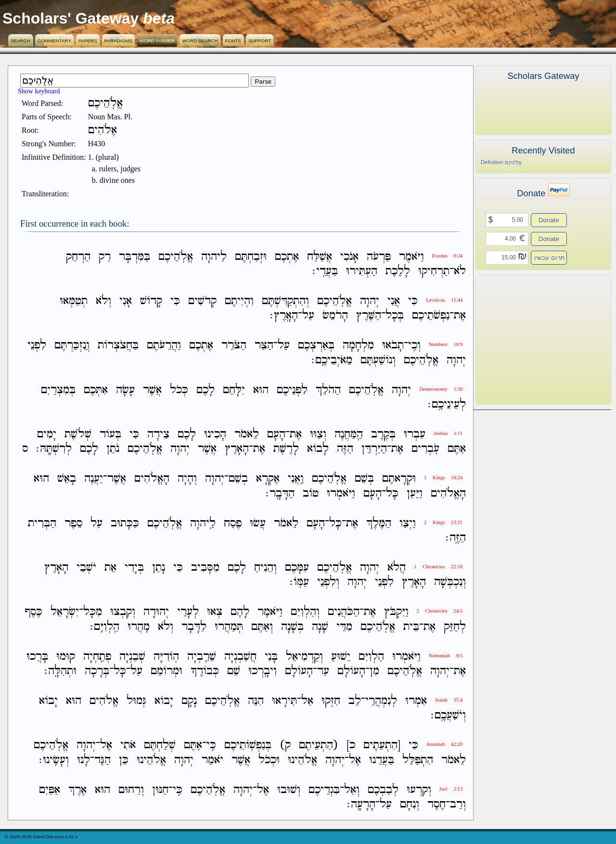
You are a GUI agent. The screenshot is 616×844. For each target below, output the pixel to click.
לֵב (355, 701)
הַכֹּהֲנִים (344, 612)
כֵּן (124, 760)
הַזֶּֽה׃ (456, 538)
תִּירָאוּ (284, 701)
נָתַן (159, 568)
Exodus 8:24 (448, 256)
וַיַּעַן (415, 493)
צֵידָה (158, 434)
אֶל (106, 746)
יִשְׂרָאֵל (65, 612)
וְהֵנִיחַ (265, 568)
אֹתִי (128, 746)
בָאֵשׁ (67, 479)
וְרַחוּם (131, 790)
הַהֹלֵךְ (328, 390)
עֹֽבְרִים (425, 449)
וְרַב (458, 804)
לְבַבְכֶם (383, 790)
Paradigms (118, 41)
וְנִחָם (410, 804)
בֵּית (411, 627)
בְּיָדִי (134, 568)
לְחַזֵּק (455, 627)
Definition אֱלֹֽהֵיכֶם (501, 162)
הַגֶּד (103, 760)
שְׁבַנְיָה (132, 657)
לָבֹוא (318, 449)
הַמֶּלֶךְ (379, 523)
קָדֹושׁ (151, 301)
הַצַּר (264, 346)
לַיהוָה (214, 257)
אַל (307, 701)
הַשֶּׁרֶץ (369, 315)
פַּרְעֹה (379, 257)
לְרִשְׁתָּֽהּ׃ (54, 449)
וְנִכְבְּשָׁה (450, 582)
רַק (105, 257)
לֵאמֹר (247, 434)
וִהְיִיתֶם (239, 301)
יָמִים (47, 434)
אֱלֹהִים (104, 701)
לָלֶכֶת (398, 271)
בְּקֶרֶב (383, 434)
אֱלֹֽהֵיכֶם (176, 257)
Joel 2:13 (451, 789)
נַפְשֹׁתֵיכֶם (431, 315)
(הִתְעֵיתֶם (319, 746)
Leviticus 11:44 (444, 300)
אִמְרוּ (416, 701)
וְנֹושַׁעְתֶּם (378, 360)
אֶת (460, 315)
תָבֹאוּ (393, 346)
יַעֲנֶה (94, 479)
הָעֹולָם (351, 671)
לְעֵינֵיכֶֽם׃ (447, 404)
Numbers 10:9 (446, 344)
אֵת (110, 568)
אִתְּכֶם (96, 390)
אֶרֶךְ (77, 790)
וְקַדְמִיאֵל (304, 657)
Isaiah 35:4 (449, 700)
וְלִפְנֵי (328, 582)
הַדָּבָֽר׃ (280, 493)
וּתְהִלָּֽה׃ (60, 671)
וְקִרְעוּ (419, 790)
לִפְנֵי (37, 346)
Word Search (200, 41)
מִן (374, 671)
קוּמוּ (66, 657)
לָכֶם (205, 390)
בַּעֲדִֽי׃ (325, 271)
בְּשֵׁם (364, 479)
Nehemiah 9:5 (446, 656)
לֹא (460, 271)
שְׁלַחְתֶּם (160, 746)
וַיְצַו (408, 523)
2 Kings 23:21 (443, 522)
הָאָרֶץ (237, 449)
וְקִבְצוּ (123, 612)
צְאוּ (215, 612)
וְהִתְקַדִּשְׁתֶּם (285, 301)
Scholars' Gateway (71, 18)
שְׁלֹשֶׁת (78, 434)
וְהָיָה (187, 479)
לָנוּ (83, 760)
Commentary (54, 41)
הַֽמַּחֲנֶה (349, 434)
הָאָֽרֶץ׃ (284, 315)
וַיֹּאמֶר (411, 257)
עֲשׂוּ (258, 523)
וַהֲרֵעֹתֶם (164, 346)
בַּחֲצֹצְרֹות (118, 346)
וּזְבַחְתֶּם (251, 257)
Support (260, 41)
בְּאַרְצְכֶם (316, 346)
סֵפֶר (73, 523)
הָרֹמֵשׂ (335, 315)
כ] (351, 746)
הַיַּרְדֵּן (374, 449)
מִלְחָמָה (358, 346)
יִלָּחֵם (234, 390)
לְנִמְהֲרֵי (381, 701)
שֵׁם (234, 671)
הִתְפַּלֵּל (418, 760)
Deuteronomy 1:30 (441, 389)
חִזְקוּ (331, 701)
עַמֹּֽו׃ (299, 582)
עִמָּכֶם (297, 568)
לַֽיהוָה (203, 523)
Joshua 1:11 (448, 433)
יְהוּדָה (156, 612)
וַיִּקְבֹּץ (396, 612)
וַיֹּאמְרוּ (341, 493)
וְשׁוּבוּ (289, 790)
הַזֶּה (345, 449)
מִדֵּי (344, 627)
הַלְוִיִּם (371, 657)
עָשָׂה (125, 390)
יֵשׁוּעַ (341, 657)
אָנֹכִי (349, 257)
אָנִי (126, 301)
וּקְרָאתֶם (399, 479)
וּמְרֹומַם (167, 671)
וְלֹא (103, 301)
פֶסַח (233, 523)
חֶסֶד (436, 804)
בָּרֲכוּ (37, 657)
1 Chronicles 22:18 (438, 567)
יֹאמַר (212, 760)
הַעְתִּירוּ (362, 271)
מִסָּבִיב (205, 568)
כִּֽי (211, 746)
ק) (285, 746)
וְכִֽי (414, 346)
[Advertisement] (529, 340)
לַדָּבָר (194, 627)
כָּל (392, 493)
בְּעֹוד (110, 434)
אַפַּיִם (50, 790)
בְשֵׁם (238, 479)
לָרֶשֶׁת (286, 449)
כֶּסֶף (33, 612)
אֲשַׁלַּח (320, 257)
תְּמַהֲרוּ (229, 627)
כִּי (413, 301)
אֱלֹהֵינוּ (302, 760)
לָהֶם (240, 612)
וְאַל (352, 790)
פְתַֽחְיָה (97, 657)
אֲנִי (394, 301)
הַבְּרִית (42, 523)
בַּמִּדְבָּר (135, 257)
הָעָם (276, 434)
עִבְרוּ (415, 434)
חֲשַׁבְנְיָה (240, 657)
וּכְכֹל (269, 760)
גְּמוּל (136, 701)
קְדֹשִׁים (202, 301)
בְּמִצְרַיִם (58, 390)
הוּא (261, 390)
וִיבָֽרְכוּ (263, 671)
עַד (323, 671)
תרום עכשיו (550, 258)
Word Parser (157, 41)
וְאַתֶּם (262, 627)
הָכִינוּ (215, 434)
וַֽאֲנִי (296, 479)
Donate (549, 220)
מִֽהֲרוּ (139, 627)
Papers (88, 41)
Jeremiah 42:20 (444, 744)
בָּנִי (271, 657)
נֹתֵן (113, 449)
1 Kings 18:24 (443, 478)
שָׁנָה (320, 627)
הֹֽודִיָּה (166, 657)
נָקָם (189, 701)
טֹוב (311, 493)
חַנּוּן (160, 790)
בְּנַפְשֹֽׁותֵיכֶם (248, 746)
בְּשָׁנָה (292, 627)
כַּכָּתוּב (125, 523)
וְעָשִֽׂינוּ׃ (54, 760)
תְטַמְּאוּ (74, 301)
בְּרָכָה (97, 671)
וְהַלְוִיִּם (305, 612)
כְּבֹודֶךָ (205, 671)
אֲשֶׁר (152, 390)
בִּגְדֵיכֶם (324, 790)
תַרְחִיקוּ (434, 271)
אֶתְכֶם (287, 257)
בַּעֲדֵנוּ (382, 760)
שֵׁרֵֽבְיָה (202, 657)
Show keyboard (39, 91)
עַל (308, 315)
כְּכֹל (179, 390)
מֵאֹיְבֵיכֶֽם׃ (332, 360)
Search (20, 41)
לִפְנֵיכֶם (292, 390)
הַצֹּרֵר (234, 346)
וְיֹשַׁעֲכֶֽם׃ (448, 715)
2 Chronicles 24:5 (440, 611)
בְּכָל (395, 315)
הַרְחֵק (78, 257)
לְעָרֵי (188, 612)
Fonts (233, 41)
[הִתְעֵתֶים (382, 746)
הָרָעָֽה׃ (361, 804)
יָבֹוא (164, 701)
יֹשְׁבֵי (86, 568)
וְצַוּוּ (318, 434)
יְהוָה (370, 301)
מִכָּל (93, 612)
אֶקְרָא (268, 479)
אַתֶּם (457, 449)
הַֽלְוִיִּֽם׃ (105, 627)
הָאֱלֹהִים (152, 479)
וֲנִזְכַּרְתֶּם (72, 346)
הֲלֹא (397, 568)
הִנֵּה (256, 701)
